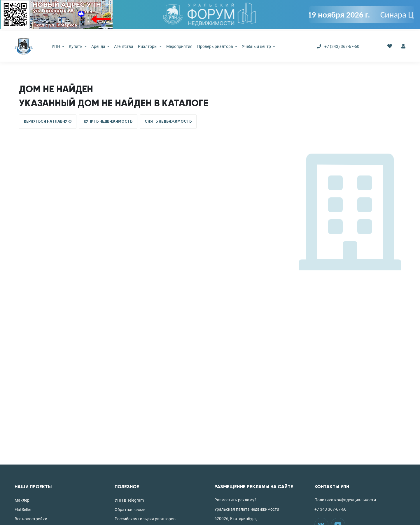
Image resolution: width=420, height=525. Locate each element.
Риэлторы (150, 46)
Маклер (22, 500)
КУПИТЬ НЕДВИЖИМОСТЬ (108, 121)
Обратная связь (130, 510)
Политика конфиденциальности (345, 500)
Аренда (100, 46)
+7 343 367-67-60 (330, 509)
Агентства (124, 46)
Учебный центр (258, 46)
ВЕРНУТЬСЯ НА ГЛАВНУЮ (48, 121)
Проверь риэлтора (217, 46)
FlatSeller (23, 510)
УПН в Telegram (129, 500)
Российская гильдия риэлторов (145, 519)
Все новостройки (31, 519)
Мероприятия (179, 46)
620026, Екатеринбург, (236, 519)
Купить (78, 46)
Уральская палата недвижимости (247, 509)
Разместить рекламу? (235, 500)
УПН (58, 46)
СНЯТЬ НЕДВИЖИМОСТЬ (168, 121)
